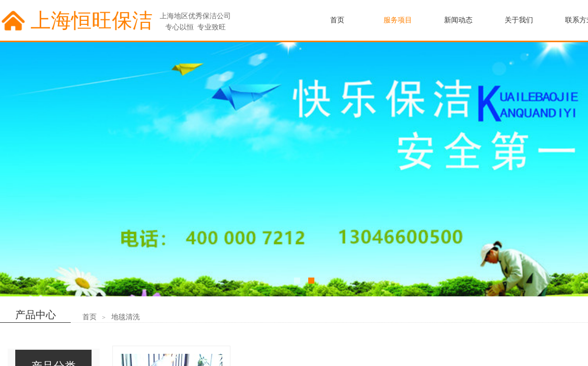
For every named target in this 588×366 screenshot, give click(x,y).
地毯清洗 (126, 317)
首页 (90, 317)
